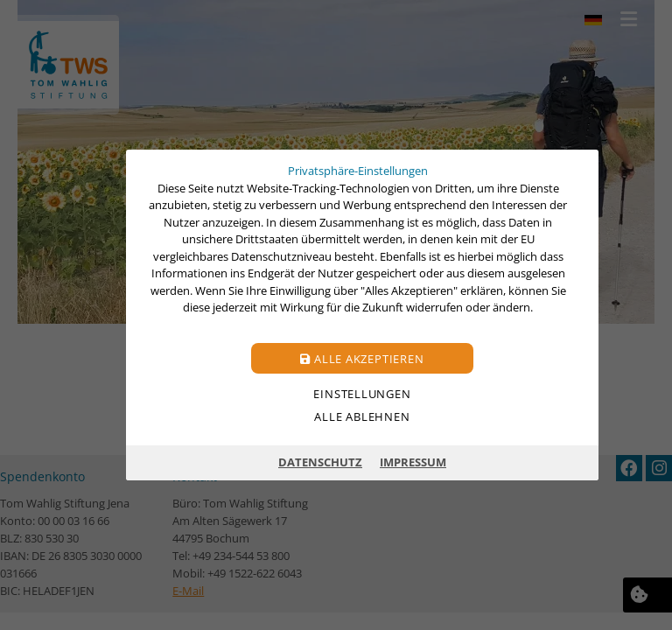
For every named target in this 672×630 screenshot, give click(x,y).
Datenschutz (320, 462)
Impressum (413, 462)
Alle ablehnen (362, 416)
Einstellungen (362, 394)
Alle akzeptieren (362, 359)
